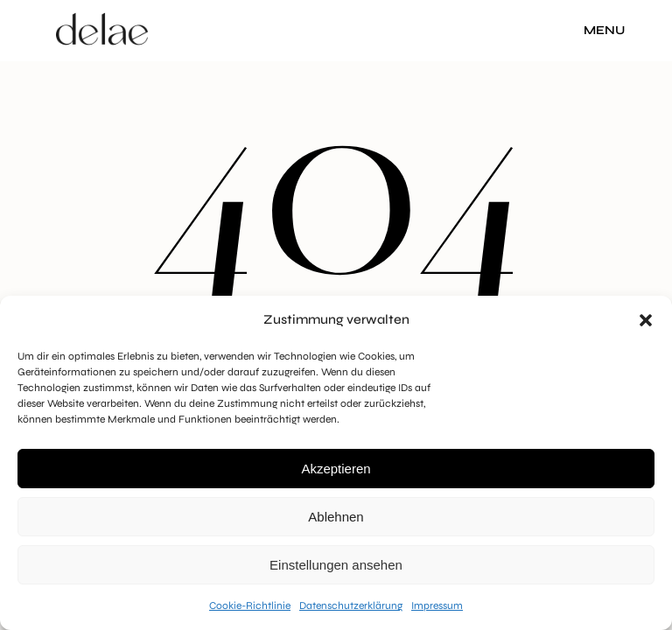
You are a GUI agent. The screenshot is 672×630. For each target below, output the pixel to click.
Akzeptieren (336, 469)
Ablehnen (336, 517)
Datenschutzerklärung (351, 605)
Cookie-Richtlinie (250, 605)
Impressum (437, 605)
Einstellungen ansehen (336, 565)
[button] (646, 320)
